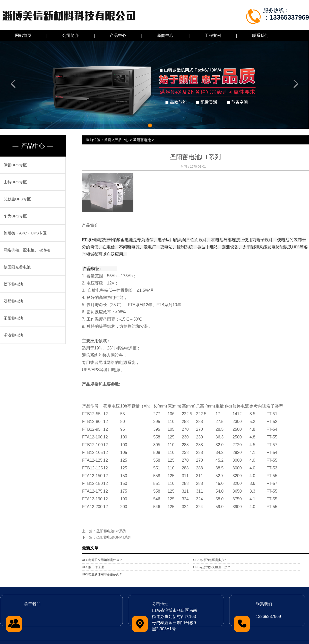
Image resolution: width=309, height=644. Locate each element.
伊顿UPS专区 (15, 165)
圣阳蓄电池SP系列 (111, 531)
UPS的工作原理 (93, 567)
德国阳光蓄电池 (17, 267)
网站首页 (23, 35)
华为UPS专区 (15, 216)
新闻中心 (165, 35)
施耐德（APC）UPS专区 (25, 233)
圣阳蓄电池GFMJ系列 (114, 537)
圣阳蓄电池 (13, 318)
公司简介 (71, 35)
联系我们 (260, 35)
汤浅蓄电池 (13, 335)
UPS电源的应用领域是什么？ (102, 560)
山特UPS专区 (15, 182)
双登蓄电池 (13, 301)
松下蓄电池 (13, 284)
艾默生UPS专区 (17, 199)
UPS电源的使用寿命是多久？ (102, 574)
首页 (108, 140)
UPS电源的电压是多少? (209, 560)
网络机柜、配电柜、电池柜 (27, 250)
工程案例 (213, 35)
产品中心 (118, 35)
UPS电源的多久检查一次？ (212, 567)
